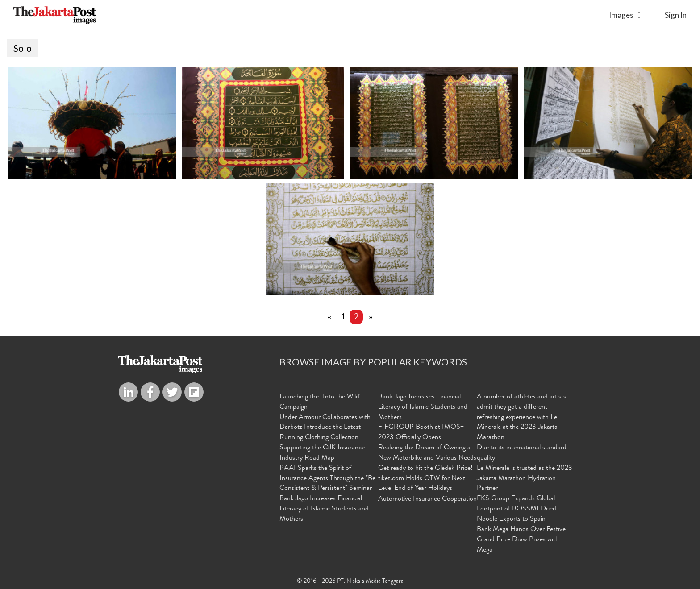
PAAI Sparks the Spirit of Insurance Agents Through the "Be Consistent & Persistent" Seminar (327, 479)
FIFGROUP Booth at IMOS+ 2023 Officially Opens (421, 433)
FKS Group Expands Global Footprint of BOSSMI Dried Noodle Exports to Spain (517, 509)
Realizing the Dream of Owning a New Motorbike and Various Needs (427, 453)
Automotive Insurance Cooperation (427, 499)
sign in (676, 15)
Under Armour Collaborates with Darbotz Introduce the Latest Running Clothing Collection (325, 428)
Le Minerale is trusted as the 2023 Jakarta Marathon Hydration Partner (525, 479)
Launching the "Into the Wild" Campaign (321, 402)
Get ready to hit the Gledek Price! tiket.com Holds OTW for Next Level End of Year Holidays (425, 479)
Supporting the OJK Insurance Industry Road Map (322, 453)
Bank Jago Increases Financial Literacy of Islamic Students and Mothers (324, 509)
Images (621, 15)
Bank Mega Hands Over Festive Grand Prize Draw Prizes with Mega (521, 540)
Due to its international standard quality (522, 453)
